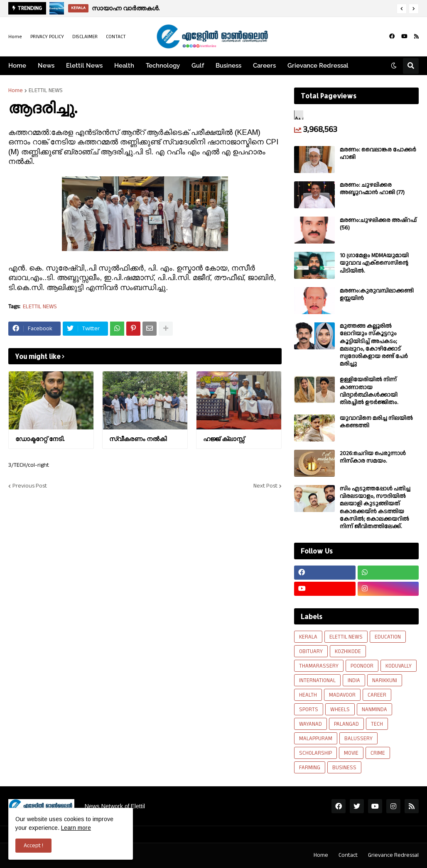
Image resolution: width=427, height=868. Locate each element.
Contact (348, 855)
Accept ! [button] (33, 846)
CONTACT (116, 37)
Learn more (76, 828)
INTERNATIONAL (317, 680)
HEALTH (308, 695)
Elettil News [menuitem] (84, 66)
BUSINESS (344, 768)
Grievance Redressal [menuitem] (318, 66)
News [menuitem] (46, 66)
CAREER (377, 695)
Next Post (265, 486)
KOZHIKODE (348, 651)
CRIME (378, 753)
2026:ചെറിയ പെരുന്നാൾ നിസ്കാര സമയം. (373, 457)
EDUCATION (388, 637)
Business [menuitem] (228, 66)
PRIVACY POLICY (47, 37)
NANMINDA (374, 710)
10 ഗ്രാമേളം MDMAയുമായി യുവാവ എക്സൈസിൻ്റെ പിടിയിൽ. (374, 263)
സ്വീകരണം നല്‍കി (138, 439)
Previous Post (30, 486)
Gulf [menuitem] (198, 66)
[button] (402, 9)
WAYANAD (310, 724)
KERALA (308, 637)
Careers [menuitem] (264, 66)
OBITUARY (311, 651)
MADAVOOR (342, 695)
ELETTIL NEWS (46, 90)
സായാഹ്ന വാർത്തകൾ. (126, 8)
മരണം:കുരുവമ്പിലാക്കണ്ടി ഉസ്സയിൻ (377, 295)
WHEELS (340, 710)
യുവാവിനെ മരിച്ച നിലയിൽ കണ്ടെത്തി (376, 422)
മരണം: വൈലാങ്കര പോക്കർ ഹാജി (378, 154)
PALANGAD (346, 724)
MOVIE (351, 753)
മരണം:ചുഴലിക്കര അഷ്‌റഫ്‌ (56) (378, 224)
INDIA (354, 680)
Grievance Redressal (393, 855)
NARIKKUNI (385, 680)
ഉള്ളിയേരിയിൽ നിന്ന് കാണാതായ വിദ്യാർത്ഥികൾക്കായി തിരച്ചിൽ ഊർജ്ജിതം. (369, 391)
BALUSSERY (358, 739)
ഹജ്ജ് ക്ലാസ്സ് (224, 439)
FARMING (310, 768)
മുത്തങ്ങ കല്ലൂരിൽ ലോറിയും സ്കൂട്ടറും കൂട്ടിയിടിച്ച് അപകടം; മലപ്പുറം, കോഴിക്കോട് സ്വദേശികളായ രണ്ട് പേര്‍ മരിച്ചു (374, 345)
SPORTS (309, 710)
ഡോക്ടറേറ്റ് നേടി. (40, 439)
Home (15, 37)
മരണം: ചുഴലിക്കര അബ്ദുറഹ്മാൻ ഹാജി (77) (372, 189)
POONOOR (362, 666)
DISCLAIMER (85, 37)
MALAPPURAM (316, 739)
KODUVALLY (399, 666)
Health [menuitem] (124, 66)
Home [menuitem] (17, 66)
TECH (377, 724)
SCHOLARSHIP (315, 753)
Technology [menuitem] (163, 66)
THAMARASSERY (319, 666)
